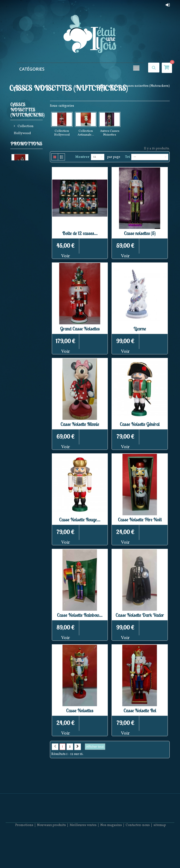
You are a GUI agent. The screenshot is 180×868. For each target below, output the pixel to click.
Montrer (82, 157)
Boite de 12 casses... (80, 233)
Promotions (26, 183)
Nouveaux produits (51, 854)
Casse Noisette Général (140, 424)
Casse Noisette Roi (140, 711)
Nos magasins (111, 854)
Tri (127, 157)
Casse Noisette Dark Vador (140, 615)
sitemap (160, 854)
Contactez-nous (138, 854)
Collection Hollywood (24, 131)
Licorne (140, 329)
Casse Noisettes (80, 711)
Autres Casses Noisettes (26, 166)
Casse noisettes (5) (140, 233)
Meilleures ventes (83, 854)
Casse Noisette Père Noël (140, 520)
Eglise (16, 217)
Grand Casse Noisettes (80, 329)
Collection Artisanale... (86, 133)
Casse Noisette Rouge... (80, 520)
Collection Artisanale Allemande (24, 149)
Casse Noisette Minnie (80, 424)
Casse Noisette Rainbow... (80, 615)
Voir (66, 256)
